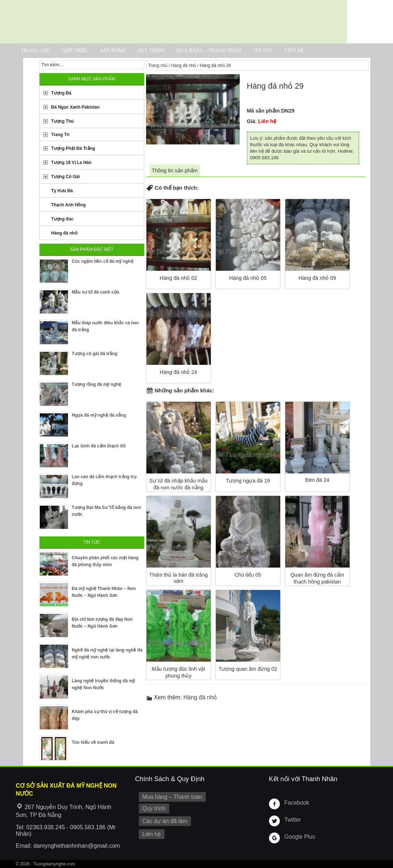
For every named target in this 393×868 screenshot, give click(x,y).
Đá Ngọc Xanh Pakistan (76, 107)
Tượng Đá (61, 93)
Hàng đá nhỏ (183, 66)
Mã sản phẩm (263, 111)
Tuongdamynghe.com (54, 864)
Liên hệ (294, 50)
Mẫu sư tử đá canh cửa (96, 292)
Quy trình (151, 50)
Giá (251, 121)
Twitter (292, 819)
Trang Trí (61, 135)
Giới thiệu (75, 50)
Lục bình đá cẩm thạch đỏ (99, 446)
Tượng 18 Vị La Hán (71, 163)
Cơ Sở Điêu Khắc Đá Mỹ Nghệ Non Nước (174, 22)
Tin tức (263, 50)
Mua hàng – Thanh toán (209, 50)
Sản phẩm (113, 50)
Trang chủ (36, 50)
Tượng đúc (63, 219)
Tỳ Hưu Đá (62, 191)
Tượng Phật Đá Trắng (73, 148)
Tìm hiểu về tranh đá (93, 742)
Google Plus (299, 837)
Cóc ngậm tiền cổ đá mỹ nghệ (103, 261)
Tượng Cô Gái (66, 177)
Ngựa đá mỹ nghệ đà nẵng (99, 415)
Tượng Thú (63, 121)
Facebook (296, 802)
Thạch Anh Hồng (69, 205)
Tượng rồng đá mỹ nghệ (97, 384)
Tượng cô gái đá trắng (95, 354)
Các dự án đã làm (163, 819)
